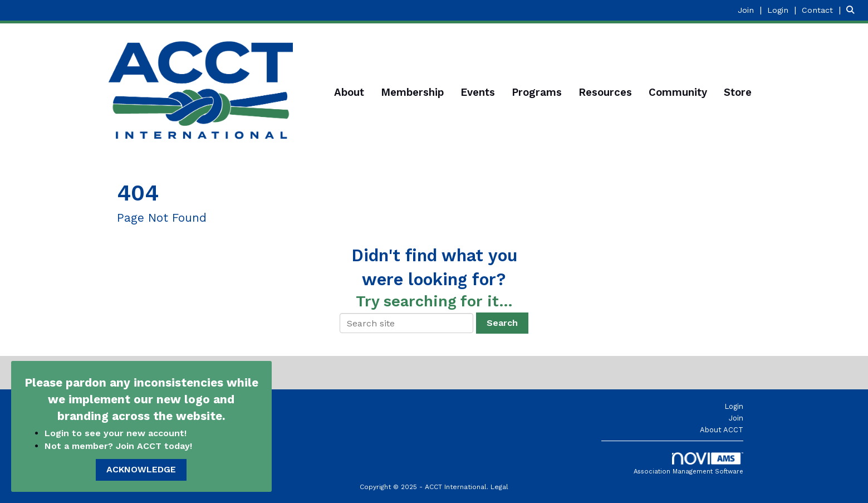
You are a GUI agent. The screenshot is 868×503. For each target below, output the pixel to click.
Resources (605, 92)
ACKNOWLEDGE (141, 469)
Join (736, 418)
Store (738, 92)
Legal (499, 487)
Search (502, 323)
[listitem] (751, 10)
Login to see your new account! (117, 433)
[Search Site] (853, 10)
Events (478, 92)
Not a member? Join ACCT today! (118, 446)
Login (734, 406)
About (349, 92)
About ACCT (722, 430)
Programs (537, 92)
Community (678, 92)
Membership (412, 92)
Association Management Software (688, 464)
